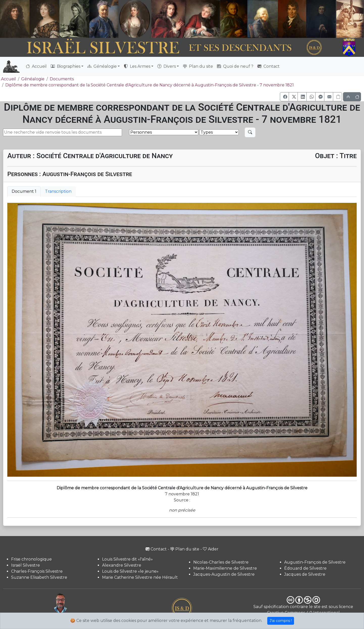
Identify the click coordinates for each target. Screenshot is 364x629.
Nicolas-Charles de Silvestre (221, 562)
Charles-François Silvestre (37, 571)
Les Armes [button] (137, 66)
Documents (62, 79)
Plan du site (198, 66)
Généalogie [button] (102, 66)
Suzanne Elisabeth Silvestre (39, 577)
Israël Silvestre (26, 565)
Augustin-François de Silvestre (315, 562)
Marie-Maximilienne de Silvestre (225, 568)
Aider (211, 549)
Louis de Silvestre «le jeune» (130, 571)
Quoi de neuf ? (235, 66)
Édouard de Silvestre (305, 568)
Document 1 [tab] (24, 191)
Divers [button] (167, 66)
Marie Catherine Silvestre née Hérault (140, 577)
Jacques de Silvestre (305, 574)
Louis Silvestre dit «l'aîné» (127, 559)
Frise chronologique (31, 559)
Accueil (36, 66)
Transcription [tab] (58, 191)
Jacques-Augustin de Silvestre (224, 574)
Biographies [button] (66, 66)
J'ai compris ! (281, 621)
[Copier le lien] (337, 97)
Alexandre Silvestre (122, 565)
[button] (284, 97)
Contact (269, 66)
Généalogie (33, 79)
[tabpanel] (182, 340)
